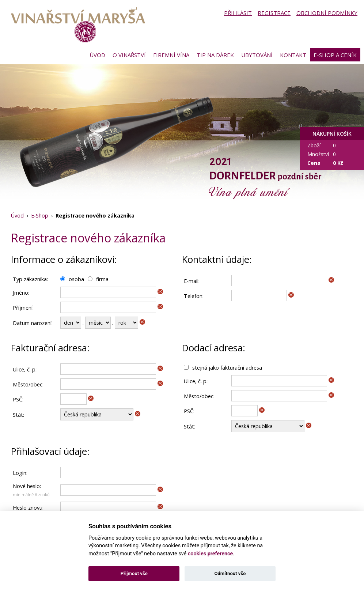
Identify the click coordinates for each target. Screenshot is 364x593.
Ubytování (257, 55)
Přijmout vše (134, 573)
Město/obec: (28, 384)
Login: (20, 473)
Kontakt (293, 55)
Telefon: (194, 296)
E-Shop (40, 216)
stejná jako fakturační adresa (227, 368)
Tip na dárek (215, 55)
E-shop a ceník (335, 55)
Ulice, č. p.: (25, 369)
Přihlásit (238, 13)
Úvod (97, 55)
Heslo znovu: (28, 508)
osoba (76, 279)
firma (102, 279)
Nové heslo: (27, 486)
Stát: (18, 415)
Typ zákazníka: (30, 279)
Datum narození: (33, 323)
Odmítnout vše (230, 573)
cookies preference (211, 554)
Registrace (274, 13)
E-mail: (192, 281)
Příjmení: (23, 308)
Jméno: (21, 293)
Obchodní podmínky (327, 13)
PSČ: (18, 399)
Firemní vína (171, 55)
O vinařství (129, 55)
